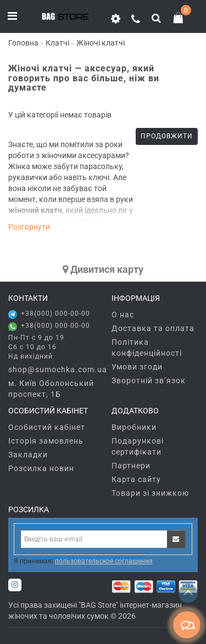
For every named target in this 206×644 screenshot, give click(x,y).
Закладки (28, 455)
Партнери (131, 466)
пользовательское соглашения (104, 561)
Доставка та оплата (153, 328)
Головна (23, 43)
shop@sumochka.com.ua (52, 369)
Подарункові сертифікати (138, 446)
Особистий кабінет (47, 427)
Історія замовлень (46, 441)
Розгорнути (29, 227)
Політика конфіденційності (147, 348)
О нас (123, 315)
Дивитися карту (103, 269)
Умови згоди (137, 367)
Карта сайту (136, 479)
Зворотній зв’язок (149, 380)
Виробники (134, 427)
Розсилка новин (41, 468)
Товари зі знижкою (150, 493)
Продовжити (167, 136)
